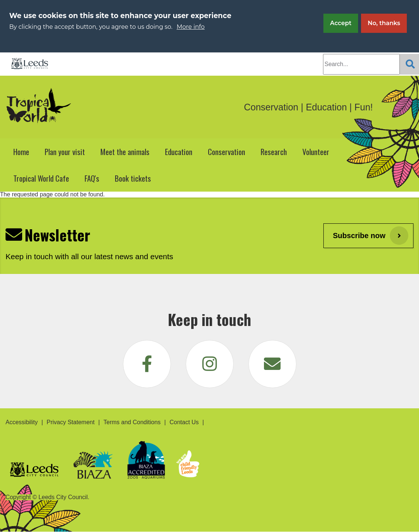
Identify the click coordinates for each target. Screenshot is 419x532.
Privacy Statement (71, 422)
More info (191, 27)
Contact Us (184, 422)
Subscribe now (359, 236)
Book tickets (133, 178)
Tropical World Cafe (41, 178)
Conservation (226, 152)
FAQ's (92, 178)
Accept (341, 23)
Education (179, 152)
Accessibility (22, 422)
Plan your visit (65, 152)
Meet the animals (125, 152)
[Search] (409, 64)
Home (21, 152)
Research (274, 152)
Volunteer (316, 152)
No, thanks (384, 23)
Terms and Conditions (132, 422)
